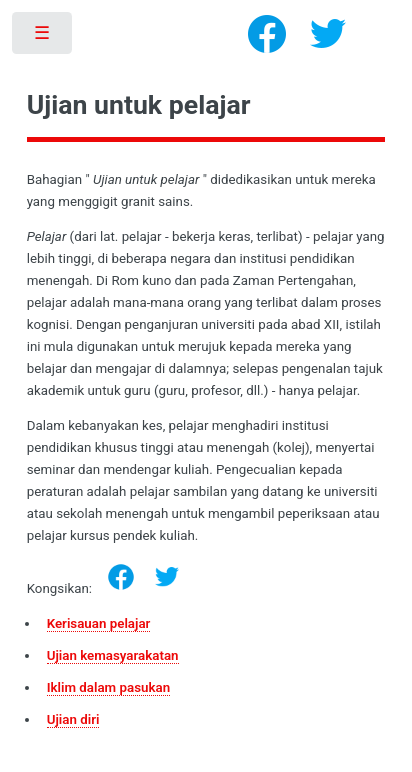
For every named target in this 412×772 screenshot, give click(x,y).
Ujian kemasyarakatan (113, 655)
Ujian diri (73, 719)
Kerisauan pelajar (99, 623)
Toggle (43, 37)
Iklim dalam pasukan (108, 687)
